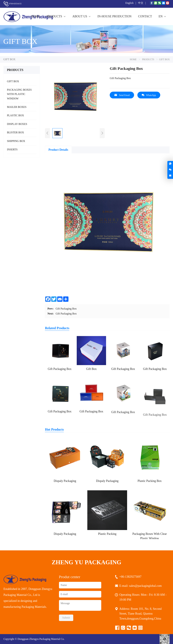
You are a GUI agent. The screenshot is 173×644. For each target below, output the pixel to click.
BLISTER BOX (15, 132)
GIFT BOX (13, 81)
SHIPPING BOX (16, 141)
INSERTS (12, 149)
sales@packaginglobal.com (146, 586)
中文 (141, 3)
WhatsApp (149, 95)
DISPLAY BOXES (17, 124)
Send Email (122, 95)
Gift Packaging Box (66, 309)
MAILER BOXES (17, 107)
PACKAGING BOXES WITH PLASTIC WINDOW (19, 94)
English (130, 3)
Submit (66, 618)
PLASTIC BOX (15, 115)
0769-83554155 (15, 4)
